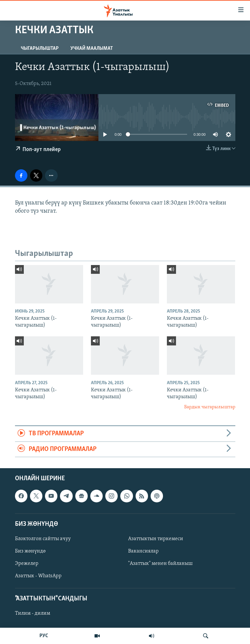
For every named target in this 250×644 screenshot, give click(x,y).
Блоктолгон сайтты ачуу (43, 539)
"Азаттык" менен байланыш (160, 564)
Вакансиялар (143, 551)
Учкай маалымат (92, 49)
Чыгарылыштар (40, 49)
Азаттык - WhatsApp (38, 576)
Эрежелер (27, 564)
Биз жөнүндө (30, 551)
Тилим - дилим (33, 614)
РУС (44, 636)
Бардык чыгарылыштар (210, 407)
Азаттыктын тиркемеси (156, 539)
